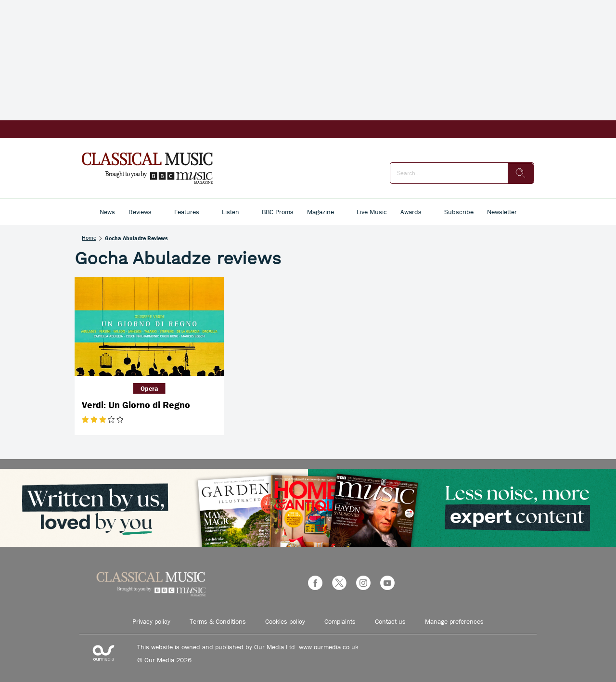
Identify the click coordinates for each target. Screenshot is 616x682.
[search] (521, 173)
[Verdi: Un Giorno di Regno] (149, 327)
